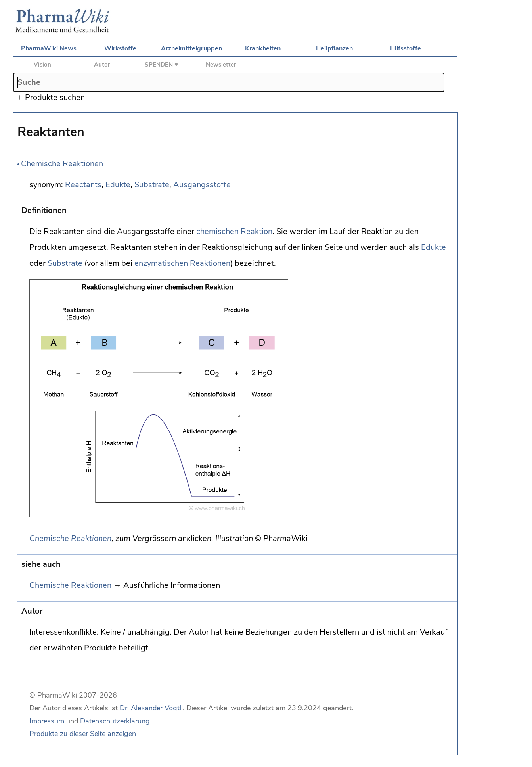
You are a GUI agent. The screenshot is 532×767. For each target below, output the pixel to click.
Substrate (152, 185)
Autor (102, 65)
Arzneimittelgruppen (191, 48)
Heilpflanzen (334, 48)
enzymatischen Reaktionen (182, 263)
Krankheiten (263, 48)
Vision (42, 65)
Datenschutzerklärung (115, 721)
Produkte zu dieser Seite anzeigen (83, 734)
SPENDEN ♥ (161, 65)
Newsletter (221, 65)
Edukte (118, 185)
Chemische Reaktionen (62, 164)
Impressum (47, 721)
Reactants (83, 185)
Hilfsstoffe (406, 48)
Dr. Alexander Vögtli (151, 708)
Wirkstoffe (120, 48)
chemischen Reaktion (234, 231)
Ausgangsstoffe (202, 185)
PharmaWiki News (49, 48)
